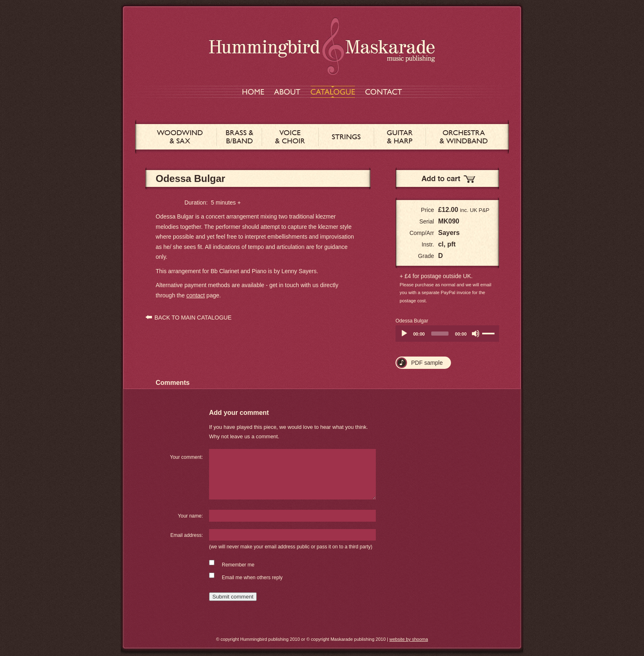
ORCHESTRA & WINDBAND (463, 137)
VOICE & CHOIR (290, 137)
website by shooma (409, 639)
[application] (447, 334)
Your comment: (186, 457)
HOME (253, 92)
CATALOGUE (333, 92)
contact (196, 295)
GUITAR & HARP (400, 137)
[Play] (404, 334)
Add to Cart (447, 178)
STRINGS (346, 137)
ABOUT (287, 92)
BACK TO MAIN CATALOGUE (193, 318)
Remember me (238, 565)
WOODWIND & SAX (180, 137)
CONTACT (384, 92)
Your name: (190, 516)
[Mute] (476, 334)
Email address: (187, 535)
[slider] (440, 334)
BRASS (239, 137)
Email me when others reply (252, 578)
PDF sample (427, 363)
